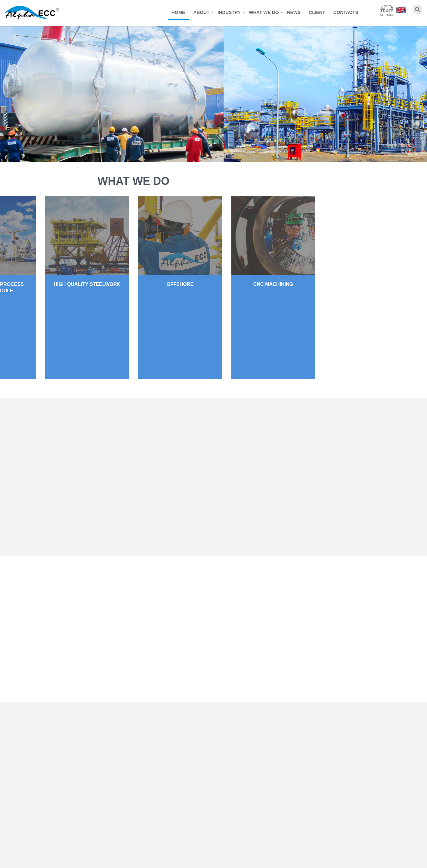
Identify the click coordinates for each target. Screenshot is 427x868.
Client (317, 12)
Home (178, 12)
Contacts (346, 12)
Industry (229, 12)
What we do (264, 12)
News (294, 12)
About (201, 12)
